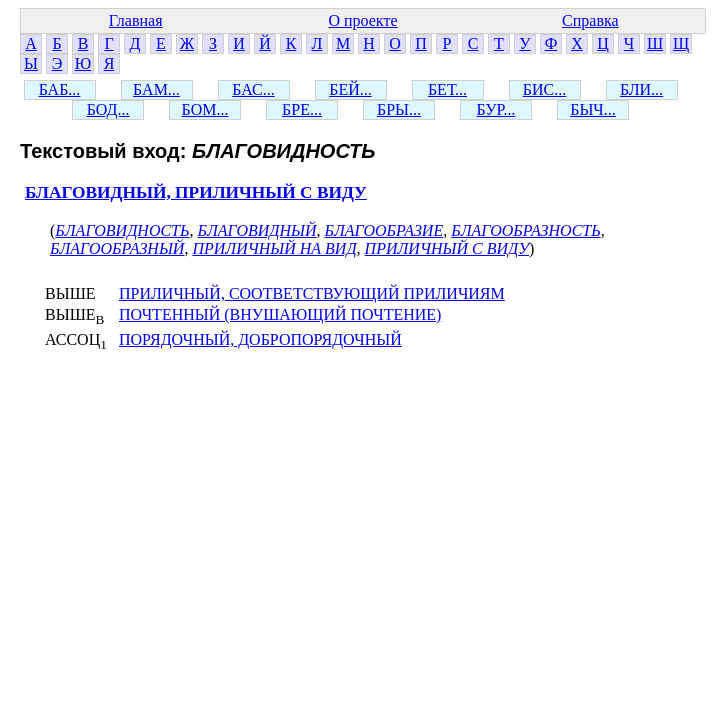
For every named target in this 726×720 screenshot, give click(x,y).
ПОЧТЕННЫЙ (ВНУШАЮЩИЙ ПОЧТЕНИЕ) (280, 314)
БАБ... (60, 89)
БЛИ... (641, 89)
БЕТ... (447, 89)
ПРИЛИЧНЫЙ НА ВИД (274, 248)
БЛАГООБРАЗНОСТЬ (525, 230)
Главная (136, 20)
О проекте (362, 20)
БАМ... (156, 89)
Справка (590, 20)
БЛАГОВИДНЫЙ (256, 230)
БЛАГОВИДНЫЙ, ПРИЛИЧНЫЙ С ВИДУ (196, 192)
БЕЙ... (350, 89)
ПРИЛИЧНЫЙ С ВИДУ (447, 248)
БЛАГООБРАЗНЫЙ (117, 248)
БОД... (108, 109)
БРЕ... (302, 109)
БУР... (496, 109)
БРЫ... (399, 109)
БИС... (544, 89)
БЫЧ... (593, 109)
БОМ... (205, 109)
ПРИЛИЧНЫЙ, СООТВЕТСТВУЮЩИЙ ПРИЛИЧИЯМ (312, 293)
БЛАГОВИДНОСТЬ (122, 230)
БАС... (253, 89)
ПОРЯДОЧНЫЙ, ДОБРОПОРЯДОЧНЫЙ (260, 339)
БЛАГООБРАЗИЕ (384, 230)
